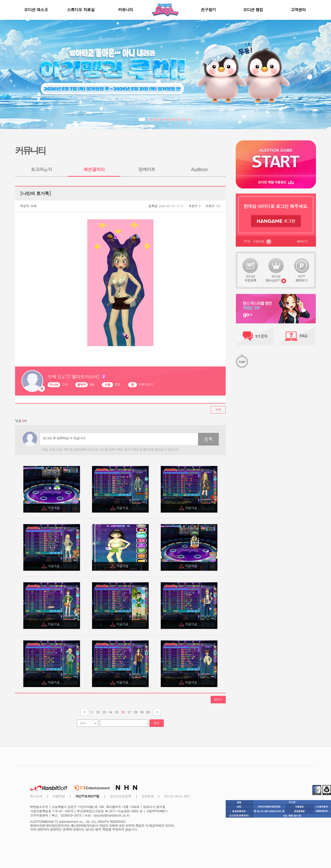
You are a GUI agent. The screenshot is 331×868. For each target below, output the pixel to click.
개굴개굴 (54, 508)
